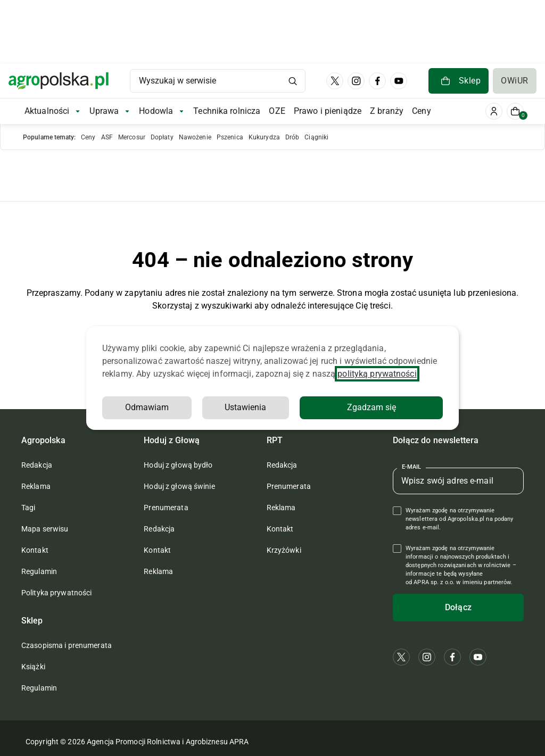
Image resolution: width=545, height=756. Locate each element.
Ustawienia (245, 407)
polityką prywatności (377, 374)
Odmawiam (147, 407)
